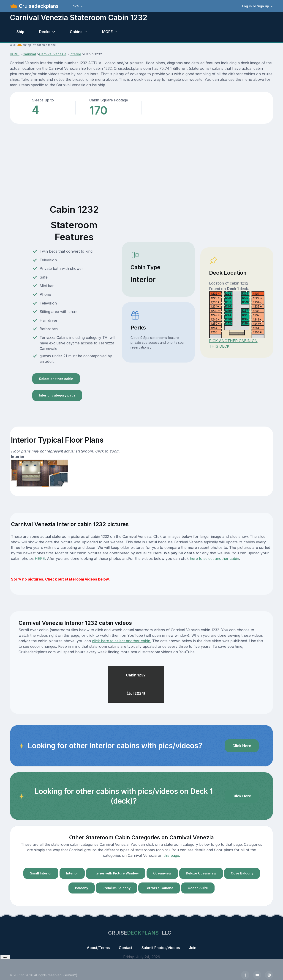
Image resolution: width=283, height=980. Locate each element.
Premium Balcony (117, 888)
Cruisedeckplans (38, 6)
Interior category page (57, 395)
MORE (107, 32)
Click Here (242, 746)
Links (74, 6)
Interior (75, 54)
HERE (40, 558)
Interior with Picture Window (116, 873)
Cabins (76, 32)
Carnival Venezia (53, 54)
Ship (20, 32)
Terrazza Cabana (159, 888)
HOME (15, 54)
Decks (45, 32)
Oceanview (162, 873)
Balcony (82, 888)
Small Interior (41, 873)
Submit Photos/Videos (161, 948)
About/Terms (98, 948)
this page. (172, 855)
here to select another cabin (214, 558)
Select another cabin (56, 379)
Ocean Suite (198, 888)
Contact (126, 948)
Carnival (29, 54)
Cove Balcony (242, 873)
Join (193, 948)
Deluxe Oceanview (201, 873)
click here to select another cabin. (122, 641)
